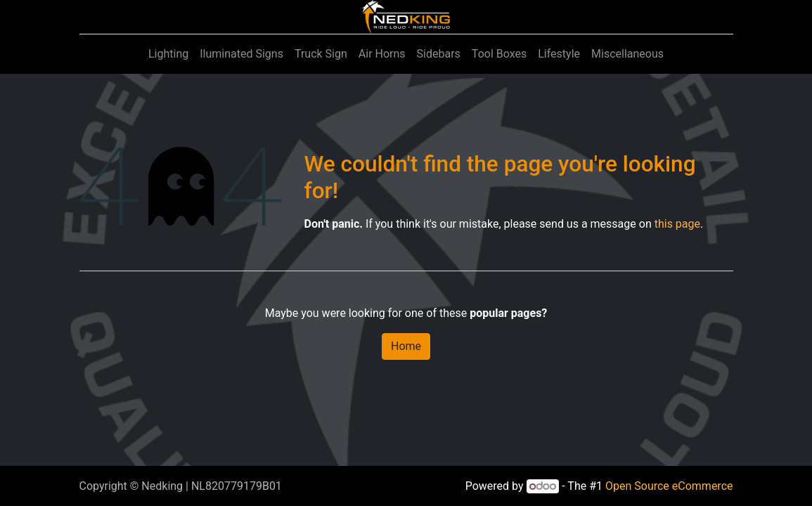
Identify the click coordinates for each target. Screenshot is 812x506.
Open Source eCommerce (669, 486)
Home (406, 346)
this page (677, 224)
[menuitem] (168, 54)
